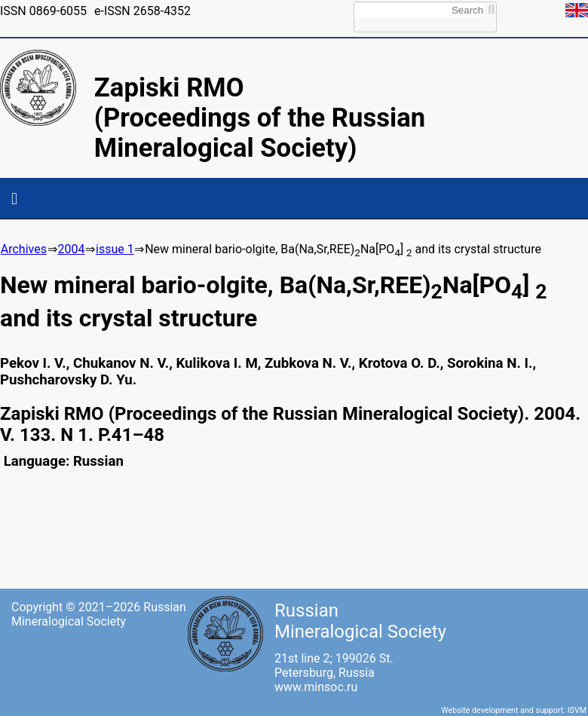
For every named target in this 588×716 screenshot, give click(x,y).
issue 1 (115, 249)
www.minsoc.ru (316, 687)
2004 (71, 249)
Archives (24, 249)
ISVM (577, 710)
